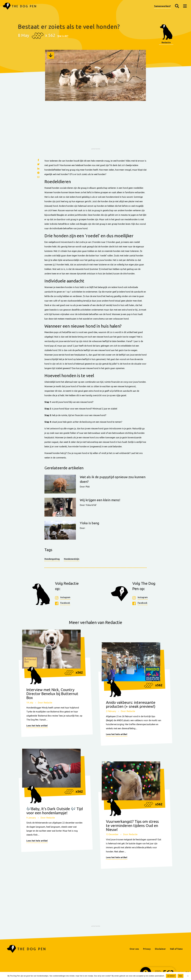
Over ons (134, 949)
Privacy (147, 949)
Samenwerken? (162, 6)
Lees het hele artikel (37, 726)
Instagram (65, 598)
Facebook (65, 603)
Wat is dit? (63, 36)
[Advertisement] (95, 128)
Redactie (166, 43)
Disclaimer (160, 949)
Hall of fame (176, 949)
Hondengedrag (52, 559)
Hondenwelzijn (72, 559)
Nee (181, 976)
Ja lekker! (171, 976)
